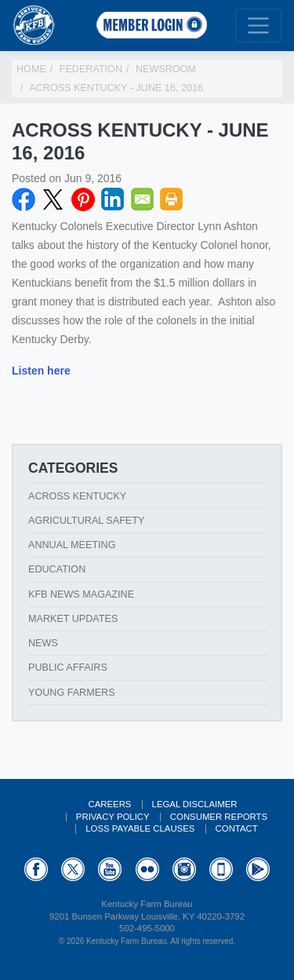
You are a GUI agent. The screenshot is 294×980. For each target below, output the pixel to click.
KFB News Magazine (81, 594)
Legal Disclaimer (195, 804)
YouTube (110, 869)
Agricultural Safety (86, 521)
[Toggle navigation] (258, 26)
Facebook (24, 199)
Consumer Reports (219, 817)
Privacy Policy (113, 817)
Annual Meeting (72, 545)
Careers (109, 804)
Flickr (147, 869)
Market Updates (73, 619)
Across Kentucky (77, 496)
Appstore (221, 869)
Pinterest (83, 199)
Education (57, 569)
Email (143, 199)
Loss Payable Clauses (140, 828)
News (43, 643)
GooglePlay (258, 869)
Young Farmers (72, 693)
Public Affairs (68, 667)
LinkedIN (113, 199)
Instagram (184, 869)
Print (172, 199)
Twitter (53, 199)
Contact (237, 828)
